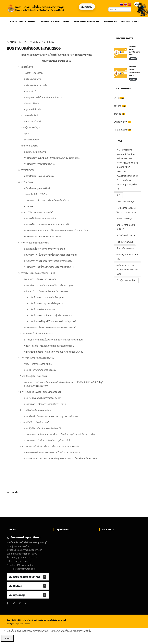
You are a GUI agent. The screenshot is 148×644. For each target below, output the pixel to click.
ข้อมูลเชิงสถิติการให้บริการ (37, 194)
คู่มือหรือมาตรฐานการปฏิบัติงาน (39, 176)
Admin (12, 42)
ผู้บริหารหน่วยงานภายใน (36, 85)
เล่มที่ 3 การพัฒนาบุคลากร (42, 309)
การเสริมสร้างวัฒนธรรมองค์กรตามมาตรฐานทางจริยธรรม (51, 416)
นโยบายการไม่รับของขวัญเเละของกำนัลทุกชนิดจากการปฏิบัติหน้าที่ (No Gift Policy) (64, 382)
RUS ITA (125, 22)
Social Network (32, 140)
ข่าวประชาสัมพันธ (33, 121)
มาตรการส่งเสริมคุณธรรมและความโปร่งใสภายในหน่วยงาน (52, 452)
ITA (24, 42)
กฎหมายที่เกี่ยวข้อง (33, 109)
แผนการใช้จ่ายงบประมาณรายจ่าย (40, 218)
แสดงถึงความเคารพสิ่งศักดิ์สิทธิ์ (126, 227)
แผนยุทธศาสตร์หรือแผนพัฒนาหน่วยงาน (43, 97)
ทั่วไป (119, 98)
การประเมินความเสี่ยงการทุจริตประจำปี (43, 398)
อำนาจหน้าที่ (30, 91)
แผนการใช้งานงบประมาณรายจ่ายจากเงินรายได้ (47, 224)
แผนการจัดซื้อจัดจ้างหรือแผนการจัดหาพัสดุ (45, 249)
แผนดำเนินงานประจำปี (35, 152)
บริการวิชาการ (122, 122)
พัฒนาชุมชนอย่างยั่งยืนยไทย (127, 257)
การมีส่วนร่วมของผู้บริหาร (36, 386)
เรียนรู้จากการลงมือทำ (126, 280)
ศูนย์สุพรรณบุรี (17, 595)
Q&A (26, 134)
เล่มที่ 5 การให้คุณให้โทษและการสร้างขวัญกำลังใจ (53, 321)
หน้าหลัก (14, 22)
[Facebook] (8, 603)
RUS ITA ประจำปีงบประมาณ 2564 (134, 71)
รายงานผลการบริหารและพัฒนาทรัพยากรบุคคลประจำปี (50, 327)
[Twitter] (14, 603)
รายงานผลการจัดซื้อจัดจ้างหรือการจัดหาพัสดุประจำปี (49, 267)
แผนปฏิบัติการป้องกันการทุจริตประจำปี (42, 428)
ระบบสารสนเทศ (111, 22)
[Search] (120, 9)
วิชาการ (120, 106)
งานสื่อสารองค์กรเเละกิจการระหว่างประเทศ (126, 210)
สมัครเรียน (87, 7)
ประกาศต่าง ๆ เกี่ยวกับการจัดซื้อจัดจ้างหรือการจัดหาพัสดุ (51, 255)
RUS (118, 195)
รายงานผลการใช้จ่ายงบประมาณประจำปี (43, 237)
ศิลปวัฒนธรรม (122, 130)
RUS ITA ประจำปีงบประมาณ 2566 (134, 50)
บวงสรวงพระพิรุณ (125, 218)
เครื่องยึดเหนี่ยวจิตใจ (126, 235)
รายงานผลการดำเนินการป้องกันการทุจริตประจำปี (47, 440)
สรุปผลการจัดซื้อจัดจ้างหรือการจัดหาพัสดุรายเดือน (48, 261)
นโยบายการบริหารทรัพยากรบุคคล (40, 279)
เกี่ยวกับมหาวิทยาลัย (28, 22)
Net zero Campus (125, 242)
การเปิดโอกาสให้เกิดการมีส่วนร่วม (40, 370)
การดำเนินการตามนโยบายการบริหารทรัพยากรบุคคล (49, 285)
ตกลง (7, 638)
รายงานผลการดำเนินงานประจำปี (40, 164)
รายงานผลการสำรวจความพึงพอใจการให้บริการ (46, 200)
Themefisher (24, 624)
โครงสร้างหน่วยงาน (33, 73)
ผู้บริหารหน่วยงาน (32, 79)
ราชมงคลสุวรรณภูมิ (125, 201)
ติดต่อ (136, 22)
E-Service (29, 206)
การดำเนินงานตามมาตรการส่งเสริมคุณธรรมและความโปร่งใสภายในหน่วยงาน (61, 459)
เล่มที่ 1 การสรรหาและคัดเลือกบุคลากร (48, 297)
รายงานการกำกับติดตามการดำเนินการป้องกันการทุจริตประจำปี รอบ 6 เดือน (60, 434)
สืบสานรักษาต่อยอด (125, 248)
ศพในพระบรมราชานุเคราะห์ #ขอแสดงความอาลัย (127, 270)
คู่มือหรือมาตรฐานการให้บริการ (39, 188)
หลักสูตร (44, 22)
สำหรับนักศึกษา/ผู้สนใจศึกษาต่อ (88, 22)
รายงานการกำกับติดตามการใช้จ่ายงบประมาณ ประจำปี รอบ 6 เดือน (56, 230)
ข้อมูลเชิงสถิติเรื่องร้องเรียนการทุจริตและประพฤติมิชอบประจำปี (54, 352)
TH (25, 603)
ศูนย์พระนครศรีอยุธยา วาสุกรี (25, 577)
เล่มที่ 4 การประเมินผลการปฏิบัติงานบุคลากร (51, 315)
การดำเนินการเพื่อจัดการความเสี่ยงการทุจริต (45, 404)
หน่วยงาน (56, 22)
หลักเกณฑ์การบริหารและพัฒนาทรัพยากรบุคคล (46, 291)
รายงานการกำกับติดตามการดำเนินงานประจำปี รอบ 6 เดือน (52, 158)
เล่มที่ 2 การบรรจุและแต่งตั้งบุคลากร (47, 303)
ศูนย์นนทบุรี (15, 586)
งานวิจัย (67, 22)
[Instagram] (20, 603)
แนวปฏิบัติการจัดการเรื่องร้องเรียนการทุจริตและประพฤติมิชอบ (53, 340)
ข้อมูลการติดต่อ (32, 103)
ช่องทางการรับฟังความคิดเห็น (38, 364)
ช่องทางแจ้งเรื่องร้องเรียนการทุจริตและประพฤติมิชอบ (49, 346)
